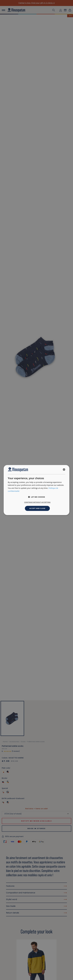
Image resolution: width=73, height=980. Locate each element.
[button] (36, 497)
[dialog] (37, 490)
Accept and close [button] (37, 508)
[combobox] (64, 469)
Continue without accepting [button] (37, 502)
